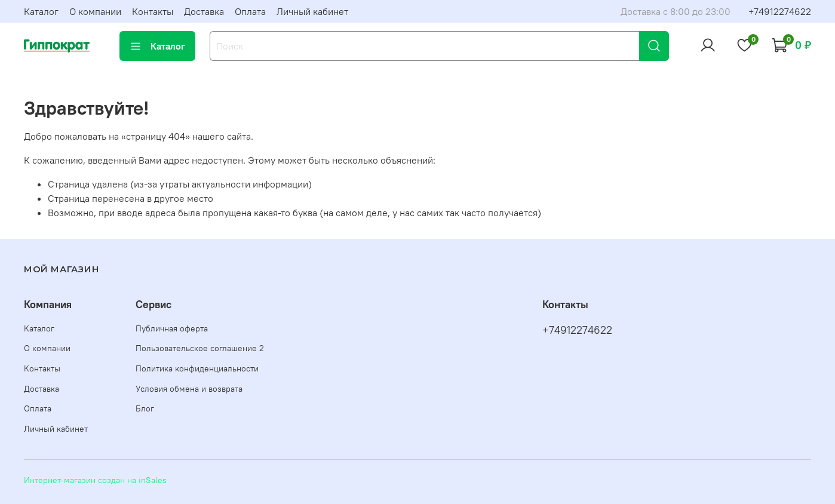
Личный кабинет (312, 11)
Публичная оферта (172, 328)
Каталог (41, 11)
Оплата (250, 11)
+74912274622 (780, 11)
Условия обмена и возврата (189, 389)
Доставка (204, 11)
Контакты (153, 11)
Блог (145, 408)
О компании (95, 11)
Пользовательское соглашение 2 (200, 348)
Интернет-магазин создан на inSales (95, 480)
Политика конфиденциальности (197, 368)
